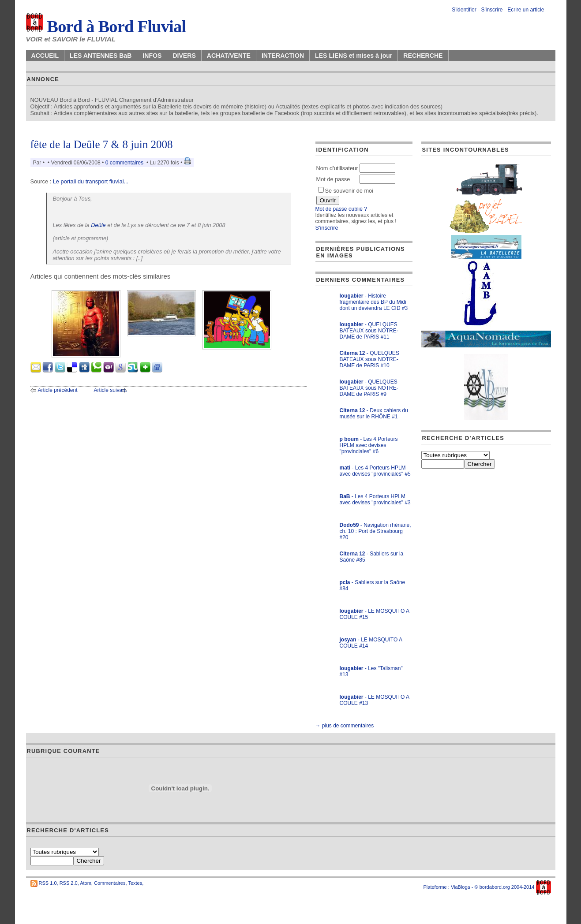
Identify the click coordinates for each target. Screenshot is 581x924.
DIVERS (184, 56)
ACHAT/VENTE (229, 56)
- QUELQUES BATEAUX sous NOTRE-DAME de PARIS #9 (369, 388)
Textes (135, 883)
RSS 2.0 (69, 883)
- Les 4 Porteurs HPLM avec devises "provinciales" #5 (375, 471)
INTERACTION (283, 56)
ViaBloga (461, 887)
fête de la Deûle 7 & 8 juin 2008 (102, 144)
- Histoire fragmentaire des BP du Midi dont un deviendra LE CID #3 (374, 302)
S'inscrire (492, 10)
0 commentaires (125, 163)
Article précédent (58, 390)
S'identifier (464, 10)
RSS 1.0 (48, 883)
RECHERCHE (423, 56)
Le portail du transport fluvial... (91, 181)
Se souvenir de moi (346, 191)
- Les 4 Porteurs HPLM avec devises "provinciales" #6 (369, 445)
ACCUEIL (45, 56)
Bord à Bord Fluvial (106, 26)
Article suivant (111, 390)
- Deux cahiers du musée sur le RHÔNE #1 (374, 414)
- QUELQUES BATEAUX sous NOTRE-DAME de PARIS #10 (369, 359)
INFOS (152, 56)
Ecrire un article (526, 10)
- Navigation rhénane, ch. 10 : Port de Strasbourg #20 (375, 531)
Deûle (98, 225)
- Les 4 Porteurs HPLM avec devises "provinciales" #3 (375, 499)
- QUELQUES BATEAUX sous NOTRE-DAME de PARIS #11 (369, 331)
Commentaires (110, 883)
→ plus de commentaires (345, 726)
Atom (86, 883)
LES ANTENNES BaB (101, 56)
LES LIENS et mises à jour (354, 56)
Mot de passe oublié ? (341, 209)
